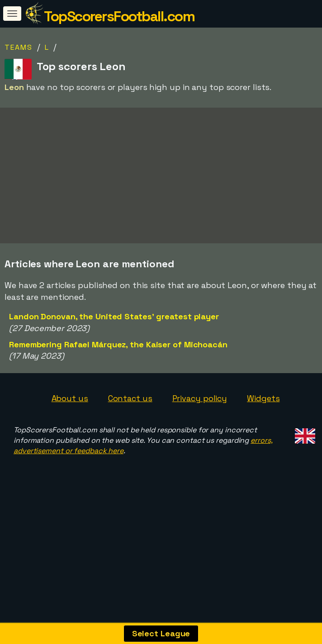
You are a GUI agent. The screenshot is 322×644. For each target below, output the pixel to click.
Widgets (263, 429)
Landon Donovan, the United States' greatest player (114, 348)
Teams (19, 47)
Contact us (130, 429)
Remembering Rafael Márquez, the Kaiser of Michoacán (118, 375)
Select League (161, 633)
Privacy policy (200, 429)
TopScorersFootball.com (119, 16)
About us (70, 429)
